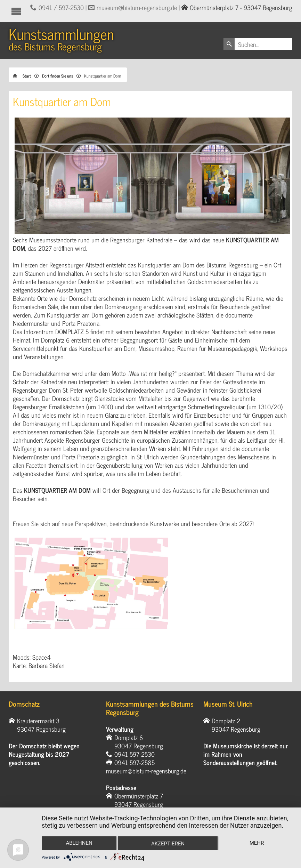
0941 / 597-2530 (61, 7)
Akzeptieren (168, 844)
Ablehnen (79, 843)
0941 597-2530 (135, 754)
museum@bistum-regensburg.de (137, 7)
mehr (257, 843)
